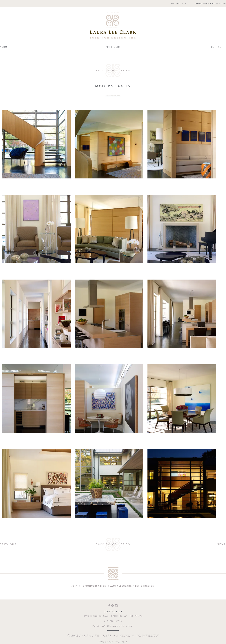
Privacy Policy (113, 642)
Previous (8, 544)
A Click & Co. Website (137, 636)
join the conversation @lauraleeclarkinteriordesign (113, 586)
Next (221, 544)
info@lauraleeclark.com (210, 4)
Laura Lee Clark (113, 26)
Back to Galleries (113, 71)
